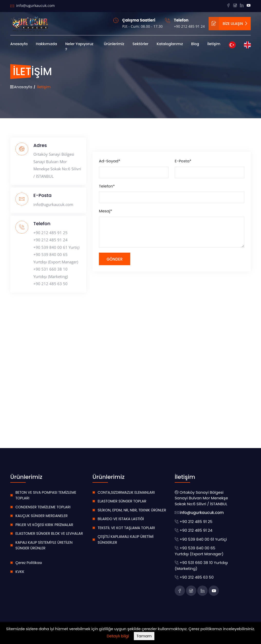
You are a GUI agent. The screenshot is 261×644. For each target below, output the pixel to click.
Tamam (144, 636)
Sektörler (141, 44)
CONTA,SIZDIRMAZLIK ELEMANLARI (126, 492)
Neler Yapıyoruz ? (79, 47)
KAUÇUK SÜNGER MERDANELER (41, 516)
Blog (195, 44)
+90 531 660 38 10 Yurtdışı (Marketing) (51, 273)
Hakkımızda (46, 44)
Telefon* (107, 186)
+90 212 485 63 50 (50, 284)
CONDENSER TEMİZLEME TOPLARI (43, 507)
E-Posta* (183, 161)
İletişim (214, 44)
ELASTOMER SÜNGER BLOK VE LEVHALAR (49, 533)
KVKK (20, 572)
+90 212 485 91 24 (189, 26)
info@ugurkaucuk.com (32, 6)
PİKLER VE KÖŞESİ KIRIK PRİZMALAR (44, 525)
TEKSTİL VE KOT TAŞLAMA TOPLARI (126, 528)
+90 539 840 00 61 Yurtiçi (57, 247)
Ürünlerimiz (114, 44)
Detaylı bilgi (118, 636)
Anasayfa (19, 44)
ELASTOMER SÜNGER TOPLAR (122, 501)
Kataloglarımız (170, 44)
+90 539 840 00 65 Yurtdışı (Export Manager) (56, 258)
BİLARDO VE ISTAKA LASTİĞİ (121, 519)
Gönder (115, 259)
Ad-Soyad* (110, 161)
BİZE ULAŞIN (228, 24)
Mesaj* (105, 211)
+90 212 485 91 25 (50, 233)
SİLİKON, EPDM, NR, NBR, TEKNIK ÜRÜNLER (132, 510)
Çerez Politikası (29, 563)
